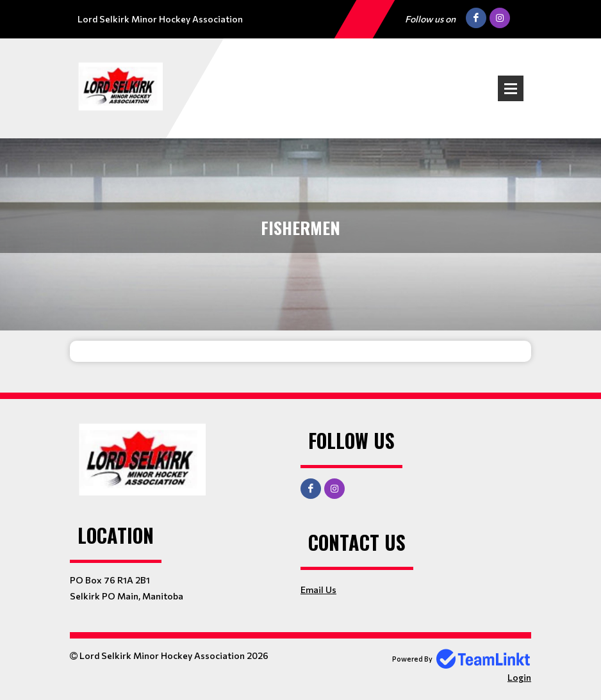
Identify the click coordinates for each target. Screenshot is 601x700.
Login (519, 677)
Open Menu (511, 88)
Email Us (318, 590)
